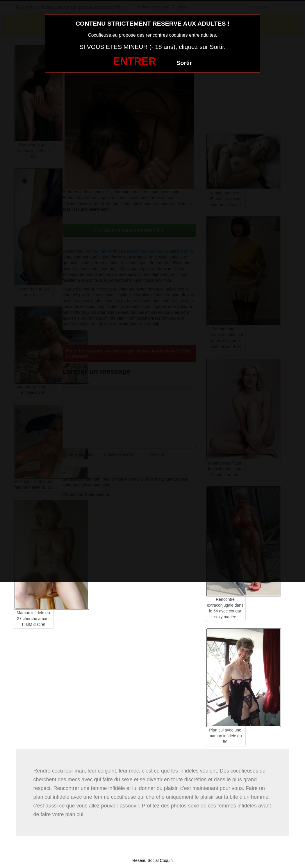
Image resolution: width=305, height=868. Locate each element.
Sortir (184, 63)
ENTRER (135, 61)
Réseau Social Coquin (152, 860)
